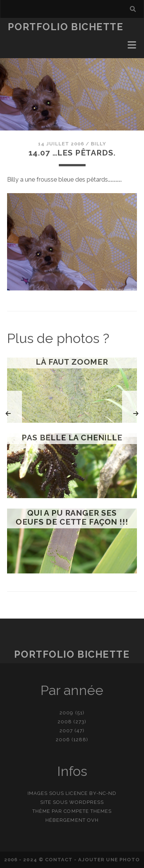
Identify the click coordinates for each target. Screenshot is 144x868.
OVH (93, 820)
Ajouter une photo (109, 860)
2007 (66, 731)
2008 (65, 722)
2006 (63, 740)
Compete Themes (88, 811)
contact (59, 860)
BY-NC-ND (103, 793)
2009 (66, 713)
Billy (98, 144)
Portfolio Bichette (65, 27)
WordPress (87, 802)
